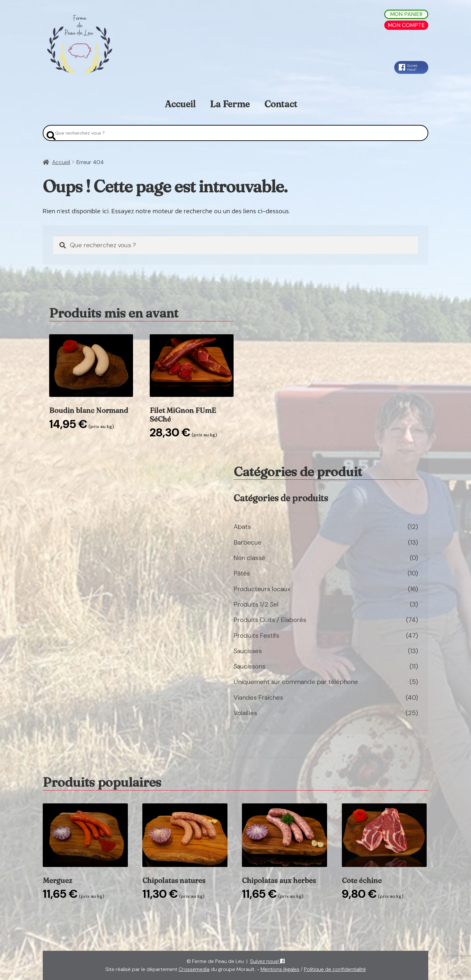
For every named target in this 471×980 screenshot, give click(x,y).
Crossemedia (194, 969)
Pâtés (242, 573)
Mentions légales (280, 969)
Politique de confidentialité (335, 969)
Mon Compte (406, 25)
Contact (281, 104)
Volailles (245, 713)
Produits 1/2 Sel (256, 604)
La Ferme (230, 104)
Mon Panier (406, 14)
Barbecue (248, 542)
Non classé (249, 558)
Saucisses (248, 651)
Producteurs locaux (262, 589)
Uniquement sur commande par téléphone (296, 682)
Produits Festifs (256, 635)
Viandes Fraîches (258, 697)
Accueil (180, 104)
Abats (242, 527)
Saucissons (249, 666)
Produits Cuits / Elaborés (270, 620)
